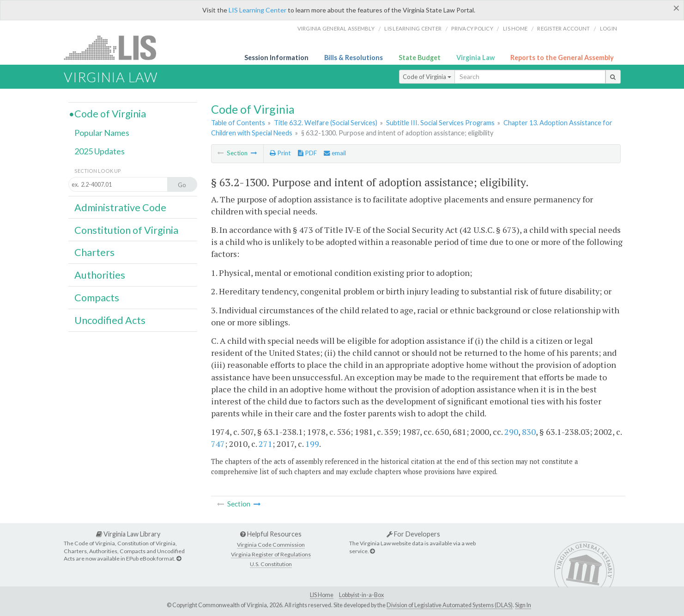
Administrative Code (120, 207)
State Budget (420, 58)
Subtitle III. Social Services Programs (440, 123)
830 (529, 432)
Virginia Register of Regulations (271, 554)
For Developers (413, 534)
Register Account (563, 28)
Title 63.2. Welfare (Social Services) (326, 123)
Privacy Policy (472, 28)
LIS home (515, 28)
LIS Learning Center (257, 10)
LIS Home (322, 595)
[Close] (676, 8)
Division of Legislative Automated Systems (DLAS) (450, 605)
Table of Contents (238, 123)
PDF (307, 153)
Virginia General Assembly (336, 28)
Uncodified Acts (110, 320)
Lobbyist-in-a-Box (361, 595)
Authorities (100, 275)
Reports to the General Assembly (562, 58)
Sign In (523, 605)
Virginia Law (475, 58)
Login (608, 28)
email (335, 153)
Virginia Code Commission (271, 545)
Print (280, 153)
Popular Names (102, 133)
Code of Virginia (427, 77)
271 (266, 444)
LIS (115, 47)
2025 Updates (100, 151)
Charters (94, 252)
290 (511, 432)
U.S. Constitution (271, 564)
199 (312, 444)
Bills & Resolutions (354, 58)
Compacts (97, 298)
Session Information (276, 58)
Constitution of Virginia (126, 230)
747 (218, 444)
